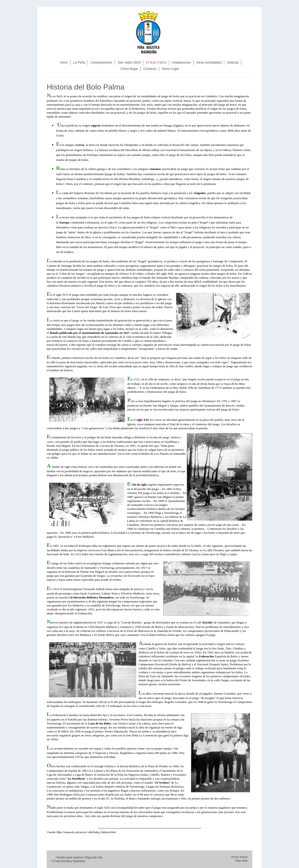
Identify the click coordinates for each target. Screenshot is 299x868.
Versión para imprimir (68, 857)
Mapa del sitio (94, 857)
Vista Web (241, 861)
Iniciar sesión (239, 857)
